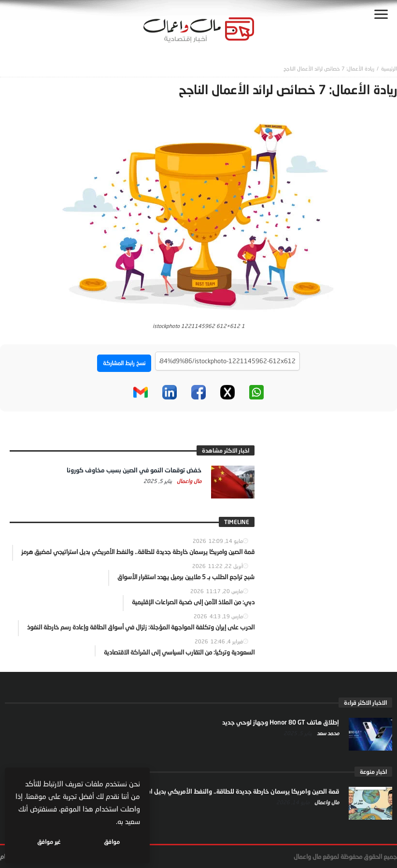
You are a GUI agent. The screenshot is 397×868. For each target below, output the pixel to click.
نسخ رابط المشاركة (124, 363)
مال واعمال (188, 481)
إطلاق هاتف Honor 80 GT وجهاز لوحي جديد (281, 722)
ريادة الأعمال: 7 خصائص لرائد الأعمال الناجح (329, 68)
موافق (112, 842)
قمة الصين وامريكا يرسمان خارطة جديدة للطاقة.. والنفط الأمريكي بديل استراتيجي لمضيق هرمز (216, 791)
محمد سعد (327, 733)
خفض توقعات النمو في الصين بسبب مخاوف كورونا (134, 470)
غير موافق (49, 842)
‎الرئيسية (389, 68)
